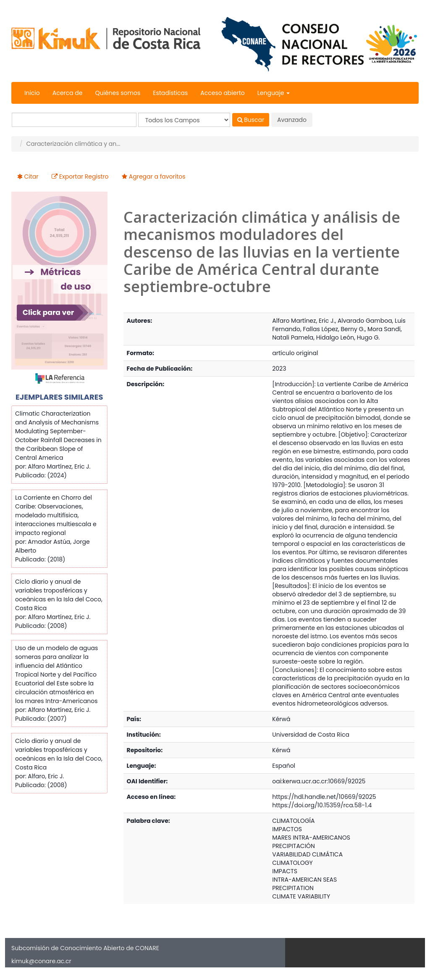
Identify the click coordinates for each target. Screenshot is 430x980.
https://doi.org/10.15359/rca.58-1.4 (322, 805)
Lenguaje (274, 93)
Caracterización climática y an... (73, 144)
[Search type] (184, 120)
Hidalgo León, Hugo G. (348, 337)
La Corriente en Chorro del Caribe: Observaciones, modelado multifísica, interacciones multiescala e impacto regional (56, 515)
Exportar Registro (84, 177)
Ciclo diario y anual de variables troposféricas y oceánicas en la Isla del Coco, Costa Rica (59, 595)
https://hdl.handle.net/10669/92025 (324, 797)
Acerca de (68, 93)
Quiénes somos (118, 93)
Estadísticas (170, 93)
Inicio (32, 93)
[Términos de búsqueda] (74, 120)
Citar (31, 177)
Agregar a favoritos (157, 177)
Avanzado (292, 120)
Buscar (251, 120)
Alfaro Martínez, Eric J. (303, 321)
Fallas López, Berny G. (334, 329)
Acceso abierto (222, 93)
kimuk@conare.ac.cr (41, 961)
